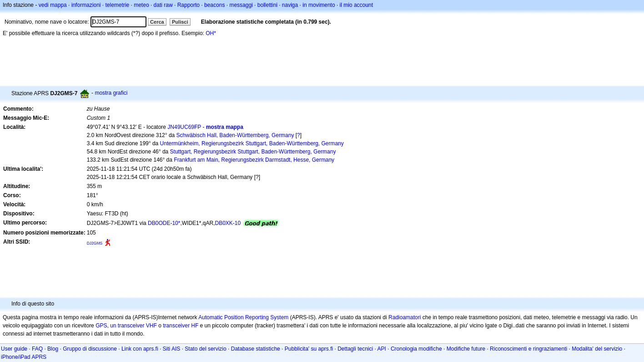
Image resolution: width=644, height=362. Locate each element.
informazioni (86, 5)
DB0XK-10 (228, 223)
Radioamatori (405, 317)
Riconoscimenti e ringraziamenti (528, 349)
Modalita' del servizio (597, 349)
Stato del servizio (205, 349)
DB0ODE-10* (164, 223)
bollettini (267, 5)
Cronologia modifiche (416, 349)
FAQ (37, 349)
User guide (14, 349)
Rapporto (189, 5)
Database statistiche (256, 349)
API (382, 349)
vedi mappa (53, 5)
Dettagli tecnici (355, 349)
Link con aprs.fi (140, 349)
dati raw (163, 5)
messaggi (241, 5)
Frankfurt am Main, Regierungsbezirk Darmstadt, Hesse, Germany (254, 160)
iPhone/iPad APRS (24, 357)
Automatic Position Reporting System (243, 317)
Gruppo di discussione (90, 349)
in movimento (319, 5)
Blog (53, 349)
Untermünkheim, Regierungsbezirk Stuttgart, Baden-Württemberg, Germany (252, 143)
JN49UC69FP (184, 127)
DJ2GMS (95, 243)
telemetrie (118, 5)
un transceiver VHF (133, 326)
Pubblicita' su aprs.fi (309, 349)
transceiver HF (181, 326)
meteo (141, 5)
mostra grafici (111, 93)
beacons (214, 5)
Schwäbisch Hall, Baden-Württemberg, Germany (235, 135)
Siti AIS (172, 349)
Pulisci (180, 22)
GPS (101, 326)
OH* (211, 33)
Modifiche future (466, 349)
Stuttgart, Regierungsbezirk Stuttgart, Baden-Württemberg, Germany (253, 152)
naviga (290, 5)
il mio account (356, 5)
